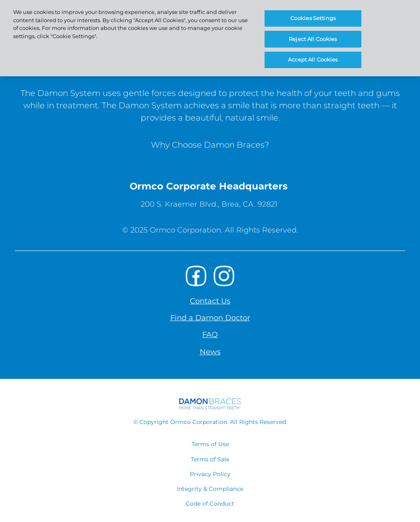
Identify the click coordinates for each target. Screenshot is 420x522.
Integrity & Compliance (210, 489)
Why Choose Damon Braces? (210, 145)
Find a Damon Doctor (210, 318)
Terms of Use (210, 444)
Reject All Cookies (313, 39)
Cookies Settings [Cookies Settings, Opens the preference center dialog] (313, 18)
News (210, 352)
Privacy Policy (210, 474)
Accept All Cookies (313, 59)
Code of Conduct (210, 504)
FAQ (210, 335)
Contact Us (210, 301)
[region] (210, 38)
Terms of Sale (210, 459)
